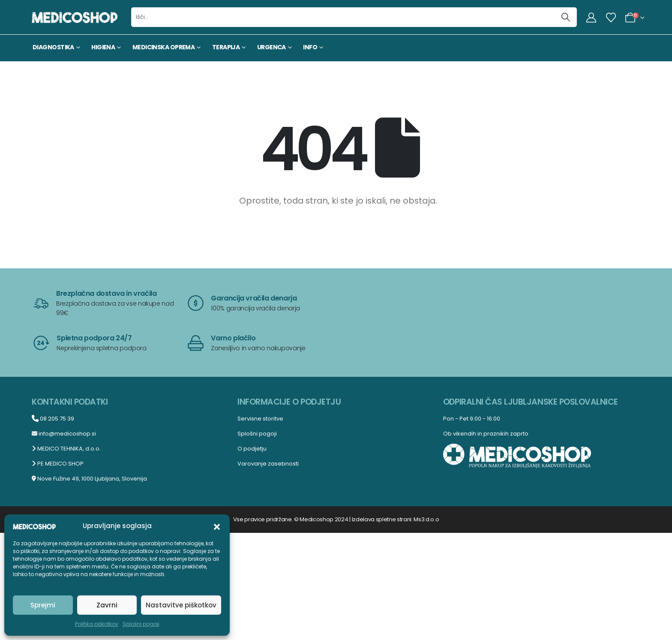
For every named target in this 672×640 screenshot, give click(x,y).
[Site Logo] (75, 17)
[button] (217, 526)
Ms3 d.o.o (426, 519)
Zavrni (107, 605)
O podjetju (252, 449)
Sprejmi (43, 605)
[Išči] (566, 17)
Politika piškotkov (97, 624)
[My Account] (591, 18)
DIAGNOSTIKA (53, 47)
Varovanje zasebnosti (268, 464)
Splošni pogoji (141, 624)
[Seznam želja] (611, 18)
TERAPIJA (226, 47)
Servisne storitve (260, 419)
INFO (310, 47)
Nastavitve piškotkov (181, 605)
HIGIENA (103, 47)
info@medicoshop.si (64, 434)
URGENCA (271, 47)
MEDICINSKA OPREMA (163, 47)
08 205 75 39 (53, 419)
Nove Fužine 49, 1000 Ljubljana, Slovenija (89, 479)
